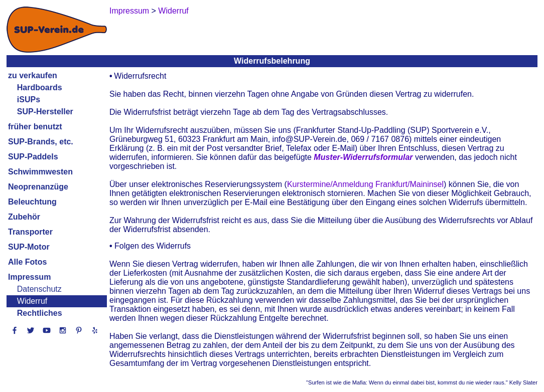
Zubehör (24, 217)
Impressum (29, 277)
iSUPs (29, 100)
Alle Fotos (27, 262)
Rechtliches (40, 313)
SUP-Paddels (33, 157)
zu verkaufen (33, 75)
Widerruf (32, 301)
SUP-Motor (29, 247)
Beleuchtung (32, 202)
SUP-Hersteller (45, 112)
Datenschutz (39, 289)
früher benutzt (35, 127)
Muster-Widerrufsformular (363, 157)
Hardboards (40, 87)
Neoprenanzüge (38, 187)
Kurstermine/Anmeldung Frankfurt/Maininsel (365, 184)
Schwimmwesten (40, 172)
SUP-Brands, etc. (41, 142)
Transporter (30, 232)
